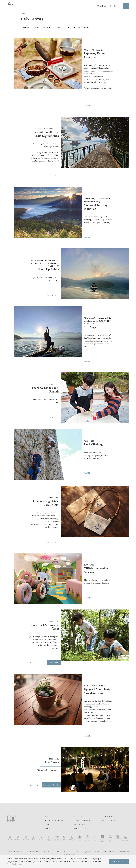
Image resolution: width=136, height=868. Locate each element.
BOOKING (103, 6)
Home (23, 13)
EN (116, 6)
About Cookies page (14, 864)
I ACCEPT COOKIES (119, 861)
